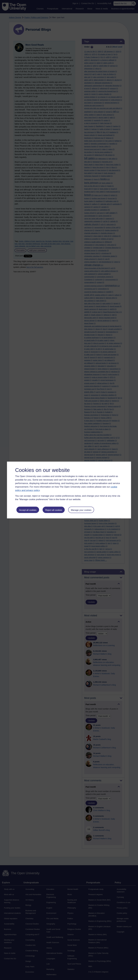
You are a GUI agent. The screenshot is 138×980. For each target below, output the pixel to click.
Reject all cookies (54, 510)
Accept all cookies (28, 510)
